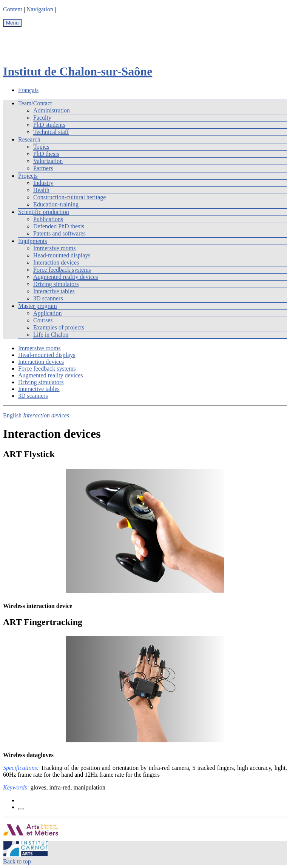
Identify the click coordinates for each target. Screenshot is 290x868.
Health (41, 190)
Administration (52, 110)
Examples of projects (59, 327)
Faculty (42, 118)
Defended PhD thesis (59, 226)
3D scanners (48, 298)
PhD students (49, 125)
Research (29, 139)
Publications (48, 219)
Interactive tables (54, 291)
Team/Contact (35, 103)
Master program (38, 306)
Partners (43, 168)
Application (48, 313)
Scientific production (44, 212)
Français (28, 90)
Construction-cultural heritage (69, 197)
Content (13, 9)
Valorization (48, 161)
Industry (43, 183)
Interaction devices (56, 262)
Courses (43, 320)
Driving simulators (56, 284)
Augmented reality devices (66, 277)
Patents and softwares (59, 233)
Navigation (40, 9)
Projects (28, 176)
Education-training (56, 204)
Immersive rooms (54, 248)
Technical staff (51, 132)
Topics (41, 147)
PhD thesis (46, 154)
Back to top (17, 861)
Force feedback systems (62, 270)
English (12, 415)
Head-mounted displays (62, 255)
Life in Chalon (51, 335)
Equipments (32, 241)
